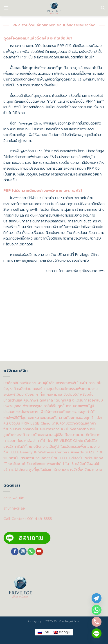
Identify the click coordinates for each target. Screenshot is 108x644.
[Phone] (97, 622)
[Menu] (6, 8)
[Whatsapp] (97, 610)
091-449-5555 (39, 519)
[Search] (103, 8)
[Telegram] (97, 598)
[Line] (97, 633)
